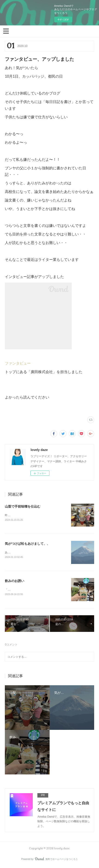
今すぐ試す (63, 20)
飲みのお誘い (15, 582)
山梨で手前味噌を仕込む (23, 506)
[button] (6, 31)
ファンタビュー (18, 363)
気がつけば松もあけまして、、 (27, 544)
